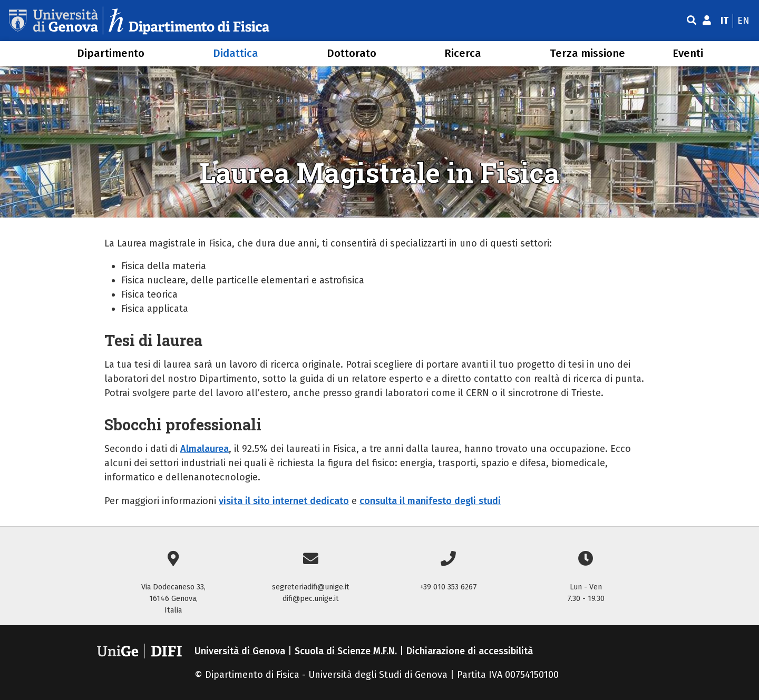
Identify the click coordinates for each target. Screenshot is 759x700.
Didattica (236, 53)
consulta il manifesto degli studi (430, 501)
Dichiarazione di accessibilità (470, 651)
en (743, 21)
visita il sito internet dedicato (284, 501)
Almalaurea (205, 449)
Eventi (688, 53)
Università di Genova (240, 651)
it (724, 21)
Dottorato (352, 53)
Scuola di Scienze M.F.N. (346, 651)
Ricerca (463, 53)
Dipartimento (111, 53)
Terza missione (587, 53)
